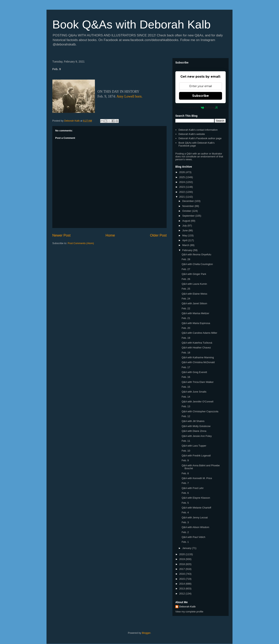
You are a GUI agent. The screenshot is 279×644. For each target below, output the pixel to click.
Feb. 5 (185, 503)
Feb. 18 (186, 353)
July (185, 226)
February (188, 250)
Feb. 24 (186, 299)
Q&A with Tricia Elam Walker (198, 382)
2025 (182, 177)
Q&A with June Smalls (194, 392)
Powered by (201, 107)
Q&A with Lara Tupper (194, 446)
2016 (182, 574)
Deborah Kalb (187, 607)
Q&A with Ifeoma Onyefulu (196, 254)
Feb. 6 (185, 493)
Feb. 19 (186, 338)
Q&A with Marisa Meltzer (195, 313)
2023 (182, 187)
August (187, 221)
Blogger (146, 633)
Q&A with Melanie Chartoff (196, 508)
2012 (182, 594)
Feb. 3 (185, 522)
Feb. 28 (186, 259)
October (187, 211)
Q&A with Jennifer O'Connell (197, 402)
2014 (182, 584)
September (189, 216)
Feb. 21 (186, 318)
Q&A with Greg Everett (194, 372)
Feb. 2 (185, 532)
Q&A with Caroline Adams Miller (199, 333)
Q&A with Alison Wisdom (195, 527)
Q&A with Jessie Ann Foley (197, 436)
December (189, 201)
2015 (182, 579)
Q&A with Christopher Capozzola (200, 411)
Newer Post (61, 235)
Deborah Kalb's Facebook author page (200, 138)
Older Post (158, 235)
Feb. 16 (186, 377)
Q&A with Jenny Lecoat (195, 518)
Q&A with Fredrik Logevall (196, 456)
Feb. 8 (185, 473)
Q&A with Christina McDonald (198, 362)
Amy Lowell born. (130, 96)
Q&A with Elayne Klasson (196, 498)
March (186, 245)
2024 (182, 182)
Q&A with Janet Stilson (194, 303)
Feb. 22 (186, 308)
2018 (182, 564)
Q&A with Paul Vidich (193, 537)
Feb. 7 (185, 483)
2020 (182, 554)
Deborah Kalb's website (192, 134)
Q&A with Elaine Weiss (194, 294)
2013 (182, 589)
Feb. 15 (186, 387)
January (187, 548)
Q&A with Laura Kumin (194, 284)
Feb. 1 (185, 542)
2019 (182, 559)
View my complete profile (189, 612)
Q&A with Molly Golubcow (196, 426)
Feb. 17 (186, 367)
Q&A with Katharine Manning (198, 357)
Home (110, 235)
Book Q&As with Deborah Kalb (131, 24)
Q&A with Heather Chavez (196, 348)
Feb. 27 (186, 269)
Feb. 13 (186, 406)
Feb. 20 (186, 328)
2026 (182, 172)
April (185, 240)
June (185, 230)
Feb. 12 (186, 416)
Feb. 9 (185, 460)
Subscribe (201, 96)
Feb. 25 (186, 289)
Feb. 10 (186, 451)
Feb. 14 (186, 397)
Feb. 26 (186, 279)
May (185, 235)
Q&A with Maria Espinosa (196, 323)
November (189, 206)
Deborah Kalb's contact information (198, 130)
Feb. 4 (185, 512)
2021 (182, 197)
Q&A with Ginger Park (194, 274)
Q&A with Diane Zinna (194, 431)
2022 (182, 192)
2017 (182, 569)
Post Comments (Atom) (81, 243)
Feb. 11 (186, 441)
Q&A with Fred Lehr (192, 488)
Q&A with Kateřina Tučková (197, 343)
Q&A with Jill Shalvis (193, 421)
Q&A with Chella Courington (197, 264)
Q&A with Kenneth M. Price (197, 478)
